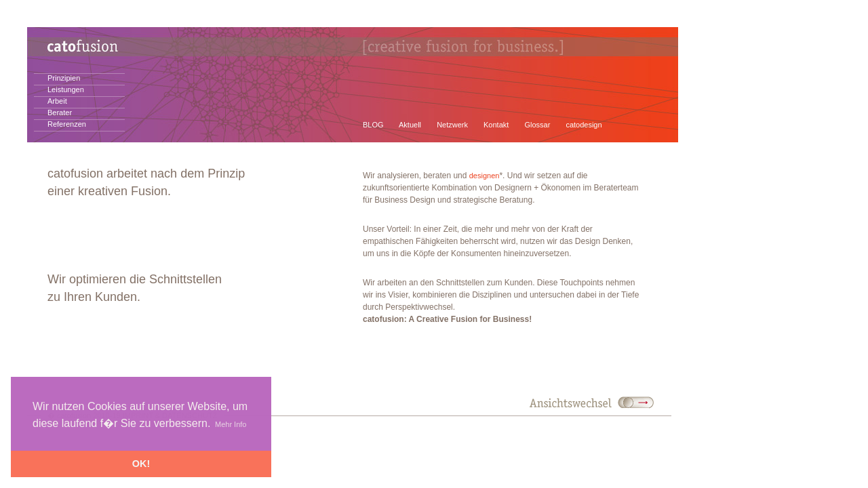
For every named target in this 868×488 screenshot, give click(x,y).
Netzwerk (452, 125)
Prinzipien (64, 78)
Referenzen (67, 124)
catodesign (584, 125)
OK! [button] (141, 464)
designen (485, 176)
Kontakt (496, 125)
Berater (60, 113)
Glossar (537, 125)
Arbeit (57, 101)
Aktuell (410, 125)
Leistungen (66, 89)
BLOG (373, 125)
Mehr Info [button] (231, 424)
